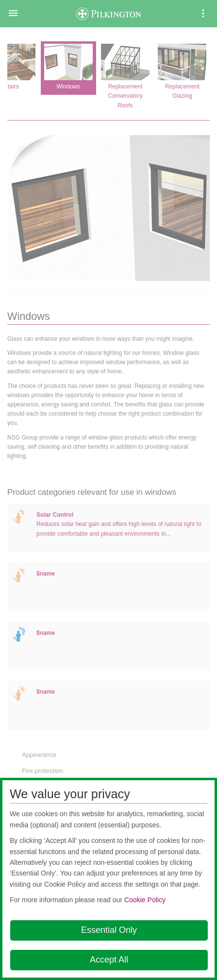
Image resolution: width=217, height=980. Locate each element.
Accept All (109, 960)
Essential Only (109, 930)
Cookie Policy (145, 900)
